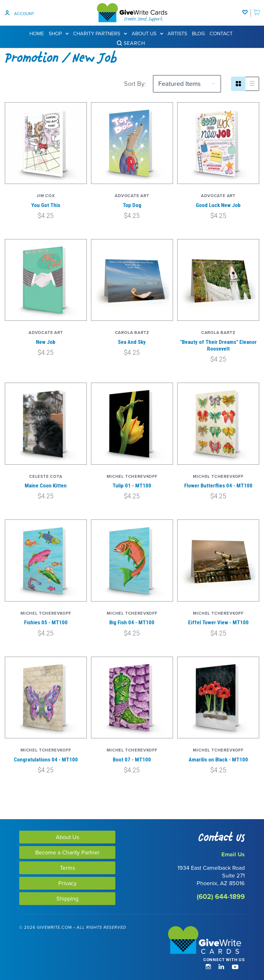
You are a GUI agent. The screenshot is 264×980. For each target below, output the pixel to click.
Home (37, 33)
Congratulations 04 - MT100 (46, 760)
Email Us (233, 854)
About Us (147, 33)
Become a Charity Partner (67, 852)
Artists (177, 33)
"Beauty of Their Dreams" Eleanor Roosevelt (218, 345)
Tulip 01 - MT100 (132, 486)
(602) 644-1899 (221, 897)
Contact (221, 33)
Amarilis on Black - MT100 (218, 760)
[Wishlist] (246, 9)
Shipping (67, 898)
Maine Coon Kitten (46, 486)
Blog (198, 33)
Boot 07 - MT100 (132, 760)
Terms (67, 868)
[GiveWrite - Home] (188, 941)
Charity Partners (100, 33)
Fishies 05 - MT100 (46, 622)
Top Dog (132, 205)
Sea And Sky (132, 342)
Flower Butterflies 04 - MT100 (218, 486)
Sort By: (135, 83)
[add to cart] (257, 9)
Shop (59, 33)
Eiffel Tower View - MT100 (218, 622)
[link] (31, 955)
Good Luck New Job (218, 205)
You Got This (46, 205)
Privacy (67, 883)
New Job (46, 342)
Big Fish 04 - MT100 (132, 622)
